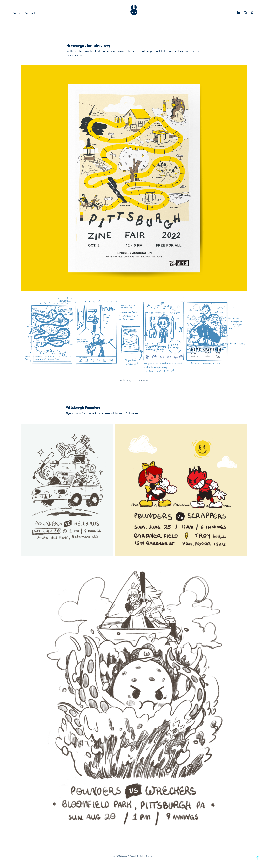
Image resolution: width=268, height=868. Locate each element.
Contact (30, 13)
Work (17, 13)
